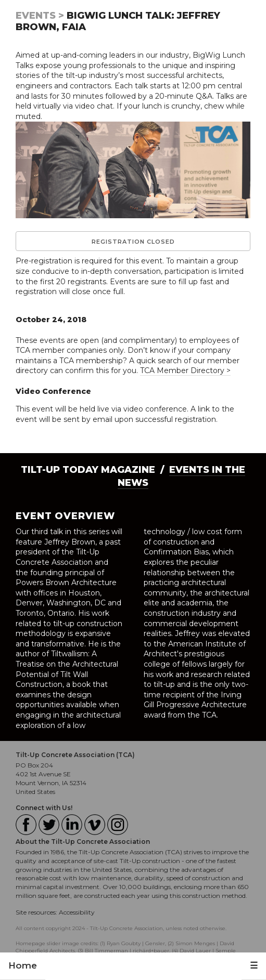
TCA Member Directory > (185, 370)
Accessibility (77, 912)
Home (23, 965)
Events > (40, 16)
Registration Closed (133, 242)
